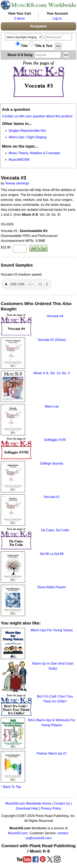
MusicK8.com (18, 833)
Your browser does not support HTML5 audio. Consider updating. (26, 284)
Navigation (39, 26)
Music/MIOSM (19, 160)
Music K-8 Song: (35, 55)
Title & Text (41, 46)
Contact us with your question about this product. (38, 116)
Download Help (27, 808)
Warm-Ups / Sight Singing (27, 137)
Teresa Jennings (17, 183)
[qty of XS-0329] (20, 249)
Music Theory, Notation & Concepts (34, 153)
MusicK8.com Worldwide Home (28, 803)
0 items (20, 18)
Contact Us (62, 803)
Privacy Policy (51, 808)
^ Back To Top (11, 787)
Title (22, 46)
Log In (57, 18)
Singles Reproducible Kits (27, 131)
